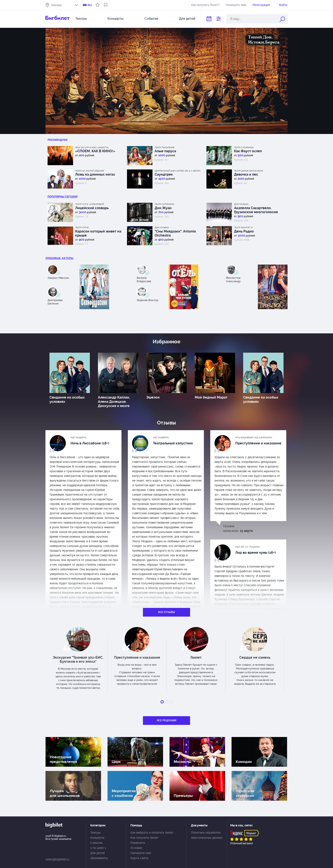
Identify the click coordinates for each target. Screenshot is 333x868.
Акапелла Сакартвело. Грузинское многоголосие (256, 210)
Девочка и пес (246, 174)
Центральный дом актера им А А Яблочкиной (178, 171)
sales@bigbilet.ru (57, 859)
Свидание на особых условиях (67, 399)
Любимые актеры (60, 258)
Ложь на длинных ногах (95, 174)
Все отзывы (167, 612)
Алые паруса (165, 151)
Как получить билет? (205, 5)
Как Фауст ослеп (248, 151)
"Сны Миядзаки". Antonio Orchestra (175, 233)
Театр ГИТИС (82, 228)
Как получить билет (144, 838)
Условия (136, 848)
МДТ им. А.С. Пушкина (248, 547)
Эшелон (153, 397)
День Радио (244, 231)
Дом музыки (241, 204)
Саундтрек (164, 174)
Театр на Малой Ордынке (90, 171)
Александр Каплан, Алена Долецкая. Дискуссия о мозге (114, 402)
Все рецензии (167, 720)
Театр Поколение (164, 147)
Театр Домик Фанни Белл (249, 171)
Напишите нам (236, 5)
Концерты (115, 19)
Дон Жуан (163, 208)
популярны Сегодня (63, 197)
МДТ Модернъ (78, 438)
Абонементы (99, 858)
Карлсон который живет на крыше (98, 233)
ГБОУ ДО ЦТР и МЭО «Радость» (92, 147)
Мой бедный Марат (211, 397)
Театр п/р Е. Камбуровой (90, 204)
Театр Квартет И (243, 228)
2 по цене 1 (98, 848)
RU (90, 5)
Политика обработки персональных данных (207, 835)
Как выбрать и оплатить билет (152, 833)
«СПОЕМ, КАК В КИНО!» (95, 151)
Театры (81, 19)
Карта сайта (139, 858)
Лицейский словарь (92, 208)
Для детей (187, 19)
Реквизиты (138, 843)
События (151, 19)
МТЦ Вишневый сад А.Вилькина (254, 438)
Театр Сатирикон (244, 147)
